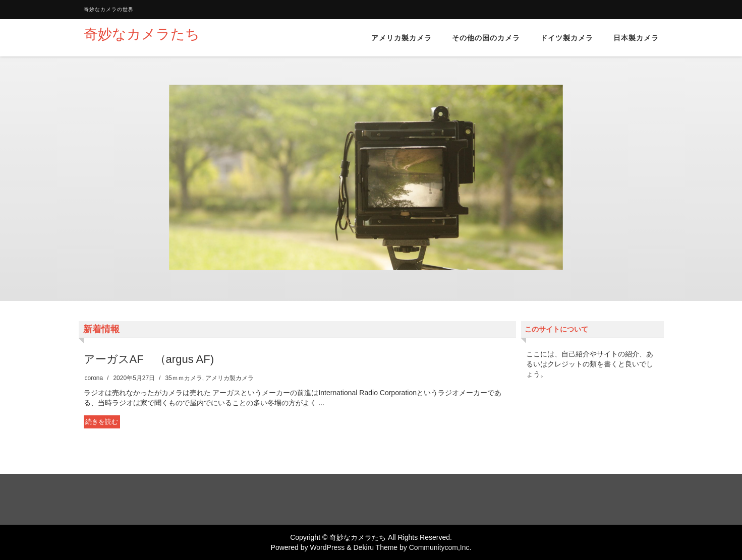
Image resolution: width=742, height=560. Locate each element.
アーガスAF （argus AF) (149, 359)
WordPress (327, 547)
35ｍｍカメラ (183, 378)
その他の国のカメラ (486, 38)
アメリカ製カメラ (402, 38)
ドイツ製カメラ (567, 38)
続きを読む (102, 422)
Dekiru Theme (375, 547)
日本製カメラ (636, 38)
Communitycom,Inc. (440, 547)
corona (94, 378)
